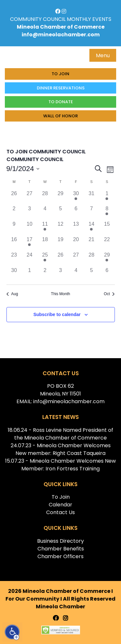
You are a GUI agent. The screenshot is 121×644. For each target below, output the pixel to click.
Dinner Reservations (61, 88)
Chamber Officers (60, 556)
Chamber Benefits (61, 549)
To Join (60, 74)
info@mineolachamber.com (61, 35)
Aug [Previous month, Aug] (12, 294)
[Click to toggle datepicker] (23, 169)
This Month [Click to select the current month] (60, 294)
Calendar (60, 505)
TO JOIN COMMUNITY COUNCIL (46, 152)
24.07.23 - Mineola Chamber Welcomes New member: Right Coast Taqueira (61, 449)
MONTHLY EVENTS (89, 19)
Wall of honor (60, 116)
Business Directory (60, 541)
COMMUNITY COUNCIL (38, 19)
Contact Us (60, 512)
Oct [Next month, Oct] (109, 294)
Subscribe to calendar (57, 314)
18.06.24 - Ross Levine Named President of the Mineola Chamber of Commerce (60, 434)
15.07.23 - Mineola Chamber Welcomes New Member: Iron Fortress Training (60, 465)
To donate (61, 102)
